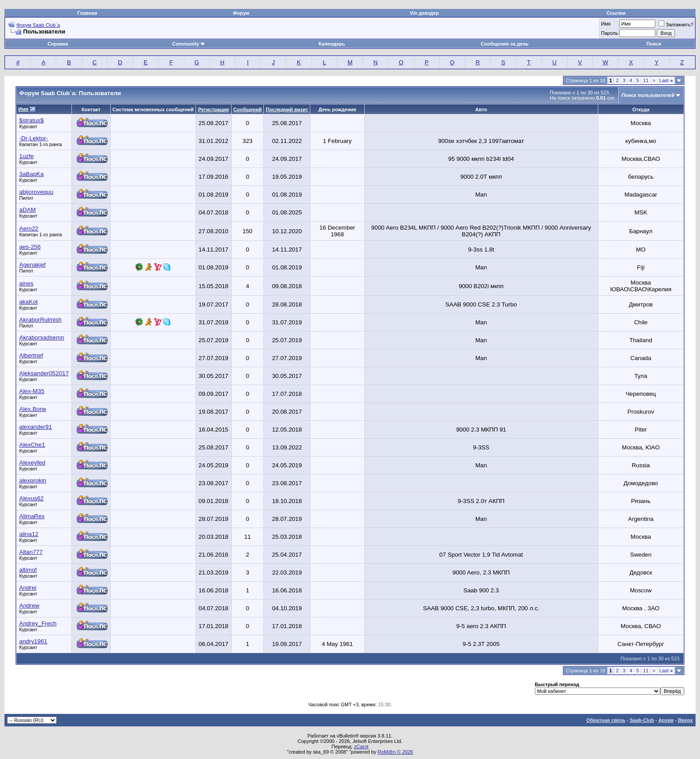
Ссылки (616, 13)
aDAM (27, 210)
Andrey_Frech (38, 623)
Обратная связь (606, 720)
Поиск (654, 44)
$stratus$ (31, 120)
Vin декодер (424, 13)
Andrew (29, 606)
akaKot (29, 302)
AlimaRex (32, 516)
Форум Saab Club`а (38, 25)
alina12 (29, 534)
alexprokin (33, 480)
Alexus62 (31, 498)
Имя (606, 24)
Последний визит (287, 109)
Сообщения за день (505, 44)
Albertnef (31, 355)
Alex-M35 (32, 391)
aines (26, 283)
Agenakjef (32, 265)
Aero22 (29, 229)
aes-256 (30, 247)
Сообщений (248, 109)
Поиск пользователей (648, 95)
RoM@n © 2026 (395, 752)
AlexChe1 (32, 445)
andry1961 (33, 641)
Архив (666, 720)
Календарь (332, 44)
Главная (87, 13)
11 (646, 80)
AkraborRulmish (40, 320)
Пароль (609, 33)
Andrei (28, 588)
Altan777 (31, 552)
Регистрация (214, 109)
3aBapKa (31, 174)
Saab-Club (642, 720)
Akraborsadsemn (42, 338)
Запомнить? (676, 25)
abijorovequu (36, 192)
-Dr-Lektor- (33, 138)
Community (189, 44)
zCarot (361, 746)
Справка (58, 44)
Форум (241, 13)
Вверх (685, 720)
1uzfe (27, 156)
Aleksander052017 (44, 373)
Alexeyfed (32, 463)
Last (666, 80)
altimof (28, 570)
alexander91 (35, 427)
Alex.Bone (33, 409)
